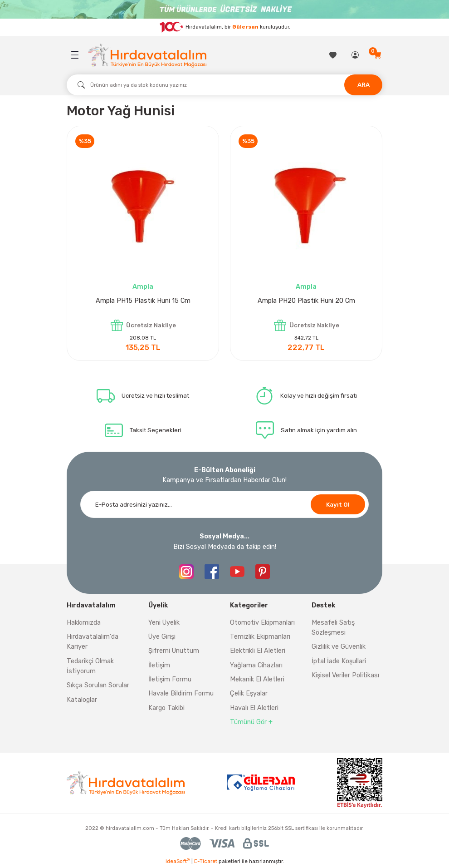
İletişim (159, 665)
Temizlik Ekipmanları (260, 637)
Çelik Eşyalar (249, 693)
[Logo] (147, 55)
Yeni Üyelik (164, 623)
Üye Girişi (162, 637)
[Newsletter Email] (224, 504)
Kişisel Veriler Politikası (345, 675)
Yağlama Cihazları (256, 665)
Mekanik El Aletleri (257, 679)
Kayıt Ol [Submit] (338, 505)
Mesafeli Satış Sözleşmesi (333, 628)
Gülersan (245, 27)
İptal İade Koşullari (339, 661)
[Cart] (378, 55)
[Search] (224, 85)
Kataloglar (82, 700)
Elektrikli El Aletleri (258, 651)
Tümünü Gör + (251, 722)
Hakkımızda (84, 623)
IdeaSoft (178, 861)
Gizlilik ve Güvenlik (339, 647)
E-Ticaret (206, 861)
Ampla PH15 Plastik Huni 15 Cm (143, 301)
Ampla (143, 287)
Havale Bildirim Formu (181, 693)
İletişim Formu (170, 679)
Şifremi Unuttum (174, 651)
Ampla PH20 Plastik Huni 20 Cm (306, 301)
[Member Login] (356, 55)
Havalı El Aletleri (254, 708)
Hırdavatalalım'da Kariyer (93, 642)
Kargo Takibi (166, 708)
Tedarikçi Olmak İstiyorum (90, 666)
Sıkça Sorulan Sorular (98, 685)
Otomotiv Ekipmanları (262, 623)
